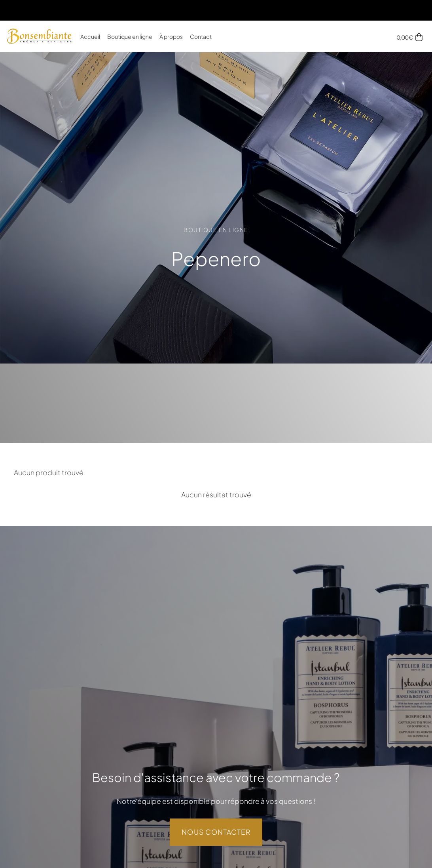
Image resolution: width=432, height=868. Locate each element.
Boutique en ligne (130, 36)
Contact (201, 36)
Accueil (90, 36)
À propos (171, 36)
